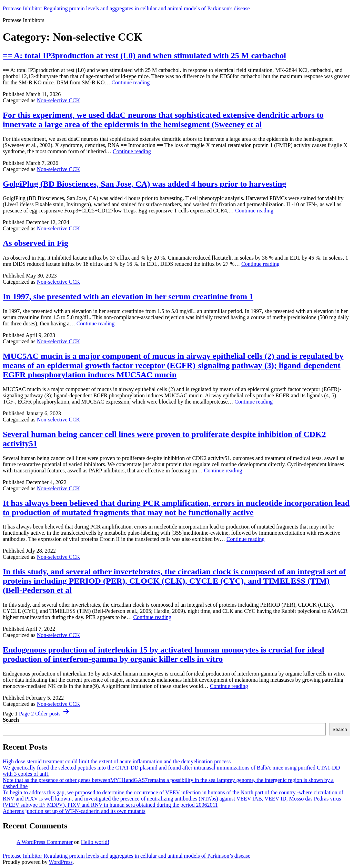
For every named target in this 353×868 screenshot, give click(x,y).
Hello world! (95, 842)
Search (11, 720)
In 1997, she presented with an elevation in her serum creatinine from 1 (128, 296)
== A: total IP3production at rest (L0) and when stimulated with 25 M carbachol (144, 55)
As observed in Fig (36, 243)
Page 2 (26, 714)
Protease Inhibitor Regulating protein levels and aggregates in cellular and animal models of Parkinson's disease (126, 8)
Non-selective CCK (59, 100)
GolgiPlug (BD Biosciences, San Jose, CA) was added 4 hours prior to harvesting (144, 184)
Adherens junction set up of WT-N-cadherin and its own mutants (74, 811)
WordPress (60, 862)
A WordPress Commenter (45, 842)
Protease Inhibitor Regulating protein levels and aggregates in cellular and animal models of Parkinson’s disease (127, 856)
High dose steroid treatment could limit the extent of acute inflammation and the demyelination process (117, 761)
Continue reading (131, 82)
